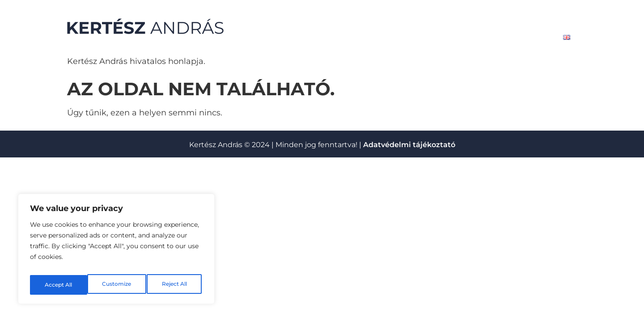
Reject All (117, 285)
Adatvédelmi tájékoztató (409, 145)
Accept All (175, 285)
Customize (59, 285)
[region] (116, 252)
